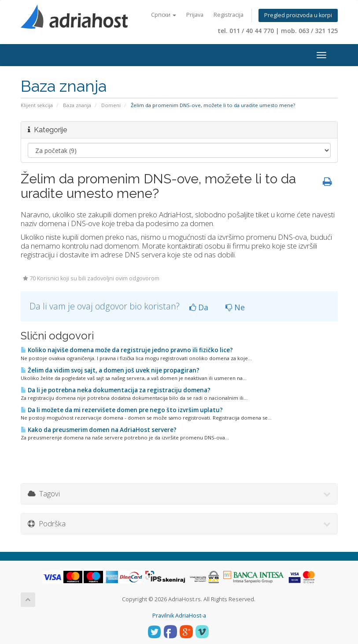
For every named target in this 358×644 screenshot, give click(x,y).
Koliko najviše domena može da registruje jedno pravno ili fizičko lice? (127, 350)
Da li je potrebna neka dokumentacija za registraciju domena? (116, 390)
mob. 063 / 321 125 (309, 31)
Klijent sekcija (37, 105)
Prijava (195, 15)
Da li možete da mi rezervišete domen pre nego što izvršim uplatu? (122, 410)
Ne (235, 307)
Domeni (111, 105)
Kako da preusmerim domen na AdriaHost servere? (99, 430)
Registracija (229, 15)
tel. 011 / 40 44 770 (246, 31)
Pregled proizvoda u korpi (298, 15)
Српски (164, 15)
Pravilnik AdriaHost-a (179, 616)
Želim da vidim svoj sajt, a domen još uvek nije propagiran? (110, 370)
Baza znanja (77, 105)
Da (199, 307)
